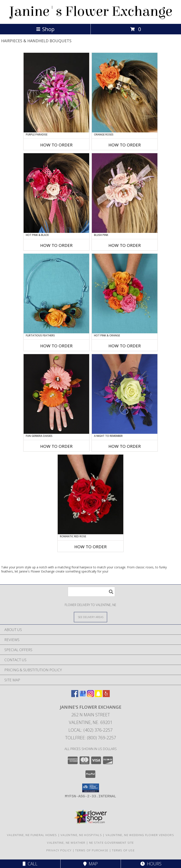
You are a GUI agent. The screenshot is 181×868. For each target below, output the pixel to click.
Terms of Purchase (92, 850)
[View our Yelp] (106, 696)
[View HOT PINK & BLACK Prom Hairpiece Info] (56, 193)
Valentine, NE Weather (66, 843)
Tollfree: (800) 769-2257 (91, 738)
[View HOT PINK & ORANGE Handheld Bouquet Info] (125, 293)
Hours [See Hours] (151, 864)
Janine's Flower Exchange (91, 11)
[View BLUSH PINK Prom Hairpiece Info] (125, 193)
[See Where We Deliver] (90, 617)
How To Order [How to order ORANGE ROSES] (125, 145)
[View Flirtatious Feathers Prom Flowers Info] (56, 293)
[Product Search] (91, 592)
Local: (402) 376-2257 (90, 730)
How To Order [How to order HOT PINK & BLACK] (56, 245)
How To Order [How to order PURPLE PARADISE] (56, 145)
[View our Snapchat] (98, 696)
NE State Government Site (112, 843)
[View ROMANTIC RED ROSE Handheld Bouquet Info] (90, 494)
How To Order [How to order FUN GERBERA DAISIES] (56, 446)
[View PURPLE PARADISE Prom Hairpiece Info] (56, 93)
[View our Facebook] (75, 696)
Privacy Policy (59, 850)
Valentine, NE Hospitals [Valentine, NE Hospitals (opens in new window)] (81, 835)
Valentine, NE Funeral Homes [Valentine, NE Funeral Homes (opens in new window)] (32, 835)
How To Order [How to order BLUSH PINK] (125, 245)
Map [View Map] (90, 864)
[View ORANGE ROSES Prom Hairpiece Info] (125, 93)
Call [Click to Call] (30, 864)
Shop (45, 29)
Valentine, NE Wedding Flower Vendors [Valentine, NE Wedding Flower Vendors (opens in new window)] (140, 835)
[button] (91, 788)
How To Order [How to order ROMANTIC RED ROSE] (90, 547)
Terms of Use (123, 850)
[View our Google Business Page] (83, 696)
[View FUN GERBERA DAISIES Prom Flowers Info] (56, 394)
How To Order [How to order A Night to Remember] (125, 446)
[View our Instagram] (90, 696)
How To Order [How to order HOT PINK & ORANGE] (125, 346)
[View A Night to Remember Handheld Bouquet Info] (125, 394)
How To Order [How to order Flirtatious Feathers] (56, 346)
